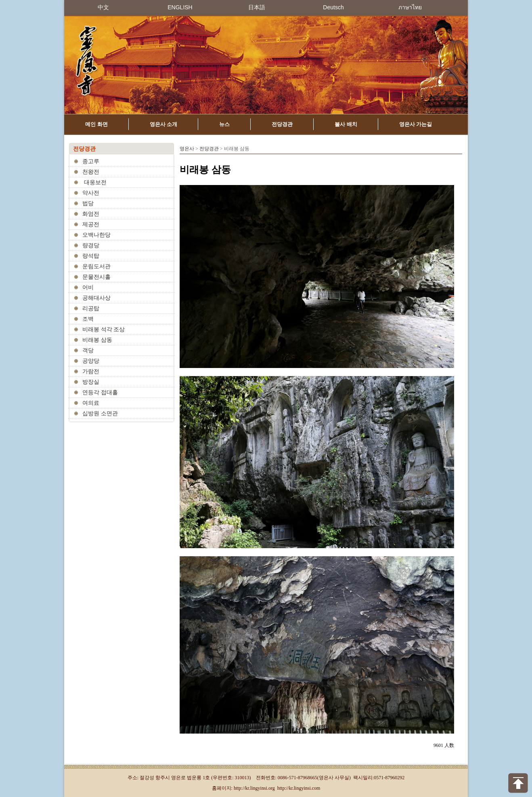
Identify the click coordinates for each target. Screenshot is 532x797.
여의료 (91, 403)
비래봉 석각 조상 (104, 329)
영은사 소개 (164, 124)
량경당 (91, 245)
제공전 (91, 224)
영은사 (187, 149)
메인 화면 (96, 124)
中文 (103, 7)
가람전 (91, 371)
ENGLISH (180, 7)
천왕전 (91, 172)
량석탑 (91, 256)
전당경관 (282, 124)
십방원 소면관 (100, 413)
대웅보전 (94, 182)
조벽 (88, 319)
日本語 (257, 7)
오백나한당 (96, 235)
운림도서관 (96, 266)
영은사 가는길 (416, 124)
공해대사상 (96, 298)
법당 (88, 203)
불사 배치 (346, 124)
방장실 (91, 382)
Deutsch (333, 7)
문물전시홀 (96, 277)
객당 (88, 350)
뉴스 (224, 124)
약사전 (91, 193)
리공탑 (91, 308)
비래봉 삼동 (97, 340)
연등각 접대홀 (100, 392)
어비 (88, 287)
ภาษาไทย (410, 7)
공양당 (91, 361)
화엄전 (91, 214)
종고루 (91, 161)
